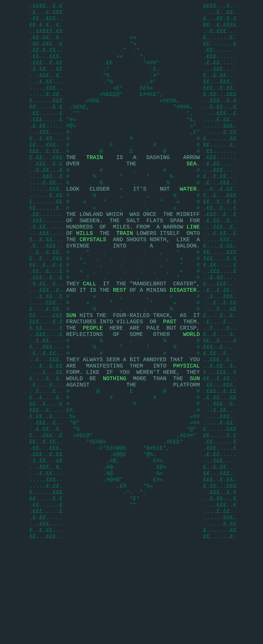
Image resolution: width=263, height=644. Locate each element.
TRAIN (95, 185)
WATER (188, 222)
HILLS (85, 274)
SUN (71, 371)
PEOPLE (93, 386)
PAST (170, 378)
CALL (90, 334)
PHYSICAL (186, 430)
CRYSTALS (93, 282)
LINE (193, 267)
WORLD (191, 393)
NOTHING (115, 445)
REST (120, 341)
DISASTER (183, 341)
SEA (191, 192)
